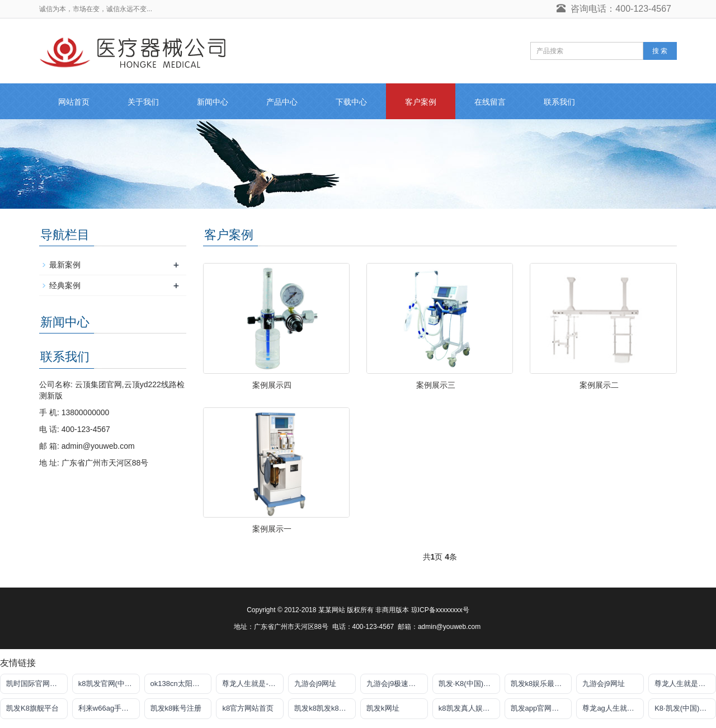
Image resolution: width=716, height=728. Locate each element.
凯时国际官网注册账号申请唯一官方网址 (37, 684)
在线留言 (490, 102)
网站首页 (74, 102)
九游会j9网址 (315, 684)
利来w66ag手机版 (107, 708)
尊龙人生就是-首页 (252, 684)
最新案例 (65, 265)
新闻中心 (213, 102)
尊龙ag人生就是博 (612, 708)
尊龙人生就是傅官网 (685, 684)
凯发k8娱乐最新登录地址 (541, 684)
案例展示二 (599, 385)
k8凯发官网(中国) (106, 684)
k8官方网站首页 (248, 708)
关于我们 (143, 102)
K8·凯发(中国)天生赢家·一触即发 (685, 708)
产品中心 (282, 102)
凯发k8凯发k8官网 (324, 708)
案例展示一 (272, 529)
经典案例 (65, 285)
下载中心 (351, 102)
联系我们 (559, 102)
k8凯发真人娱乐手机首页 (469, 708)
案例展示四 (272, 385)
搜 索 (660, 51)
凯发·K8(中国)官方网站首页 (469, 684)
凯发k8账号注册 (176, 708)
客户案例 (421, 102)
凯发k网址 (383, 708)
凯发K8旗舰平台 (32, 708)
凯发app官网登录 (539, 708)
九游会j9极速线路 (395, 684)
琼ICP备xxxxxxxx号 (440, 610)
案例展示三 (436, 385)
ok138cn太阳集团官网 (181, 684)
